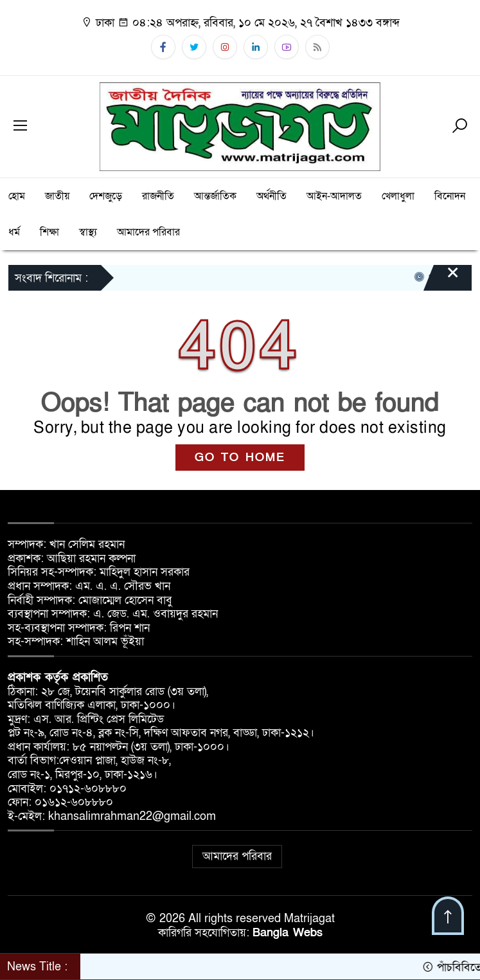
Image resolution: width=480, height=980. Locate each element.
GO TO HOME (240, 458)
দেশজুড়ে (106, 196)
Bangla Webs (288, 933)
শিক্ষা (49, 232)
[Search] (459, 127)
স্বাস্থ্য (88, 232)
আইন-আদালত (334, 196)
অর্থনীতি (271, 196)
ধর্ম (14, 232)
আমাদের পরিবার (148, 232)
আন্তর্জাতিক (215, 196)
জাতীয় (57, 196)
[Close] (441, 279)
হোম (17, 196)
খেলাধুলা (398, 196)
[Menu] (21, 127)
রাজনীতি (158, 196)
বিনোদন (450, 196)
